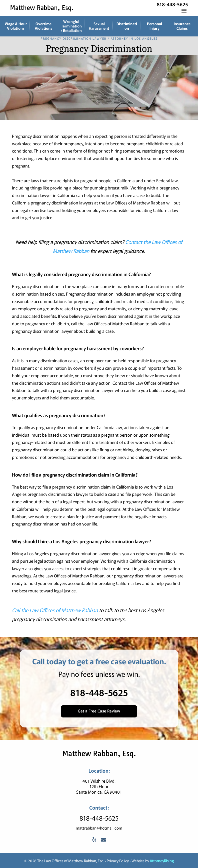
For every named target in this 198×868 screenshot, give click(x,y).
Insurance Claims (182, 26)
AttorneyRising (162, 860)
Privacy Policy (118, 860)
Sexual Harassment (99, 26)
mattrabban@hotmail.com (99, 827)
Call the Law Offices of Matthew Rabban (55, 609)
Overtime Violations (43, 26)
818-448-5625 (172, 4)
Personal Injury (154, 26)
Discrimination (127, 26)
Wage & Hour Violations (16, 26)
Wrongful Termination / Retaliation (71, 26)
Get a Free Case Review (99, 710)
